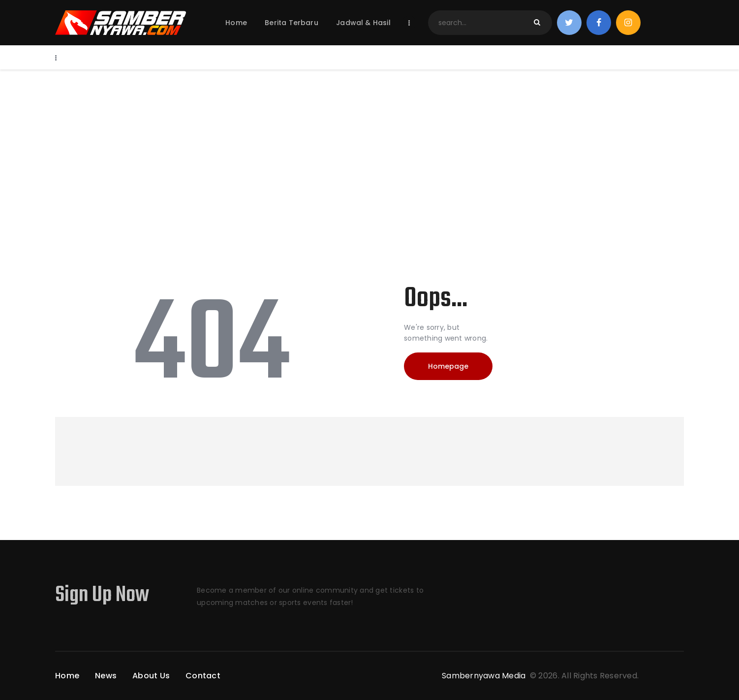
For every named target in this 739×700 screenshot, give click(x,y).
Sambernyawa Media (485, 676)
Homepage (448, 366)
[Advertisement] (369, 143)
